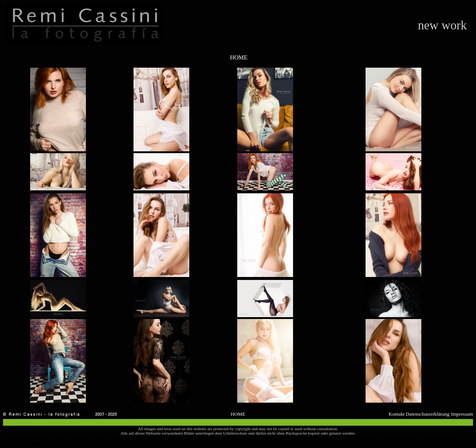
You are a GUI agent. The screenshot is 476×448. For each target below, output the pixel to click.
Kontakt (397, 414)
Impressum (462, 414)
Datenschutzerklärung (427, 414)
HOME (239, 57)
